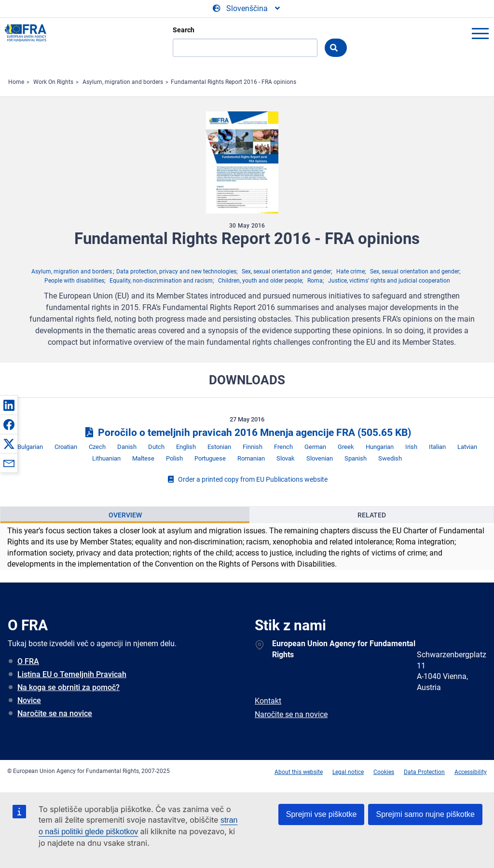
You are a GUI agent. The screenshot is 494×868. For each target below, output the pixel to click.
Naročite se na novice (55, 713)
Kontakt (268, 701)
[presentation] (125, 515)
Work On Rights (53, 82)
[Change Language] (247, 9)
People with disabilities (74, 281)
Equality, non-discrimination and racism (161, 281)
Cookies (384, 772)
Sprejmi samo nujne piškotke (425, 814)
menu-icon (480, 33)
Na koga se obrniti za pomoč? (69, 687)
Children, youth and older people (260, 281)
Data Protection (424, 772)
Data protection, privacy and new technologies (176, 271)
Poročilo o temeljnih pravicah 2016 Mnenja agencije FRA (247, 433)
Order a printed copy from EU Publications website (247, 479)
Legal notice (348, 772)
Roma (315, 281)
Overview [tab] (125, 515)
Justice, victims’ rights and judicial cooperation (389, 281)
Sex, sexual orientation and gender (286, 271)
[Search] (245, 48)
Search (184, 30)
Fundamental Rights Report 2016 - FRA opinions (233, 82)
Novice (29, 700)
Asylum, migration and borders (123, 82)
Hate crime (350, 271)
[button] (9, 405)
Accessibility (471, 772)
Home (16, 82)
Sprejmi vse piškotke (322, 814)
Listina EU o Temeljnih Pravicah (72, 674)
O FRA (28, 661)
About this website (299, 772)
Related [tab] (372, 515)
